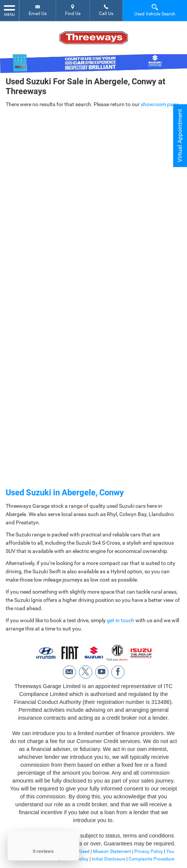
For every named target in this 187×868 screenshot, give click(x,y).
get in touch (121, 620)
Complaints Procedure (151, 859)
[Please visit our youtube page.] (102, 672)
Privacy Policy (149, 851)
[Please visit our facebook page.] (118, 672)
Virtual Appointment (180, 136)
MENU (9, 10)
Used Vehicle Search (155, 10)
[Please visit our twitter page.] (86, 672)
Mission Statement (112, 851)
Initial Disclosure (109, 859)
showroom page (160, 104)
